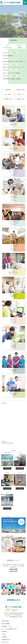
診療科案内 (8, 90)
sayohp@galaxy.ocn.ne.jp (16, 617)
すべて (7, 45)
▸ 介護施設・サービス (7, 626)
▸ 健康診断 (4, 632)
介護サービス (20, 94)
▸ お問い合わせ (5, 642)
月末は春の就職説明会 (8, 56)
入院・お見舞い (8, 94)
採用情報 (20, 48)
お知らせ (20, 45)
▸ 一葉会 (3, 634)
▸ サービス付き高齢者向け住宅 (9, 629)
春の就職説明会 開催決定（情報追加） (12, 79)
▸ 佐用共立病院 (5, 621)
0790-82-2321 (13, 571)
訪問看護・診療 (8, 99)
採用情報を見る (13, 600)
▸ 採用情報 (4, 637)
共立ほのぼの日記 (7, 48)
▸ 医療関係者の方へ (6, 640)
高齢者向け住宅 (20, 99)
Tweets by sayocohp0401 (7, 443)
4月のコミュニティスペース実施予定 (11, 73)
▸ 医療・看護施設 (6, 624)
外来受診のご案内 (20, 90)
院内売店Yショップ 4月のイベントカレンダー (14, 67)
